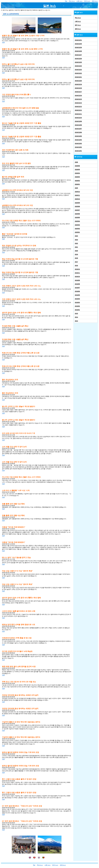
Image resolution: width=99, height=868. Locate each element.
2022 (76, 243)
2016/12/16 (78, 96)
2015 (76, 313)
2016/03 (77, 302)
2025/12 (77, 192)
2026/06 (77, 166)
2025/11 (77, 195)
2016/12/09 (78, 121)
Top (66, 1)
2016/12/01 (78, 151)
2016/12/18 (78, 88)
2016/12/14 (78, 103)
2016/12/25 (78, 62)
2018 (76, 258)
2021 (76, 247)
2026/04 (77, 173)
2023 (76, 240)
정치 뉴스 (87, 1)
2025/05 (77, 217)
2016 (76, 266)
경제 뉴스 (95, 1)
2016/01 (77, 310)
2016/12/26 (78, 59)
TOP (3, 42)
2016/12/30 (78, 44)
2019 (76, 254)
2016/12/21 (78, 77)
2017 (76, 262)
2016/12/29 (78, 47)
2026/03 (77, 177)
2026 (76, 162)
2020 (76, 251)
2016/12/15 (78, 99)
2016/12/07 (78, 129)
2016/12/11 (78, 114)
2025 (76, 188)
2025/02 (77, 229)
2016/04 (77, 299)
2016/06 (77, 291)
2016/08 (77, 284)
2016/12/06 (78, 132)
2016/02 (77, 306)
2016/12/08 (78, 125)
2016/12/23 (78, 70)
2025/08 (77, 206)
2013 (76, 321)
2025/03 (77, 225)
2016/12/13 (78, 107)
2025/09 (77, 203)
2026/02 (77, 181)
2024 (76, 236)
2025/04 (77, 221)
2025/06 (77, 214)
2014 (76, 317)
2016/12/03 (78, 143)
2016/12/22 (78, 73)
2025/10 (77, 199)
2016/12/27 (78, 55)
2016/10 (77, 277)
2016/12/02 (78, 147)
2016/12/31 (78, 40)
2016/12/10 (78, 118)
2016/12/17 (78, 92)
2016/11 (77, 273)
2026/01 (77, 184)
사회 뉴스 (79, 1)
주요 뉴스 (72, 1)
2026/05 (77, 170)
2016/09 (77, 280)
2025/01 (77, 232)
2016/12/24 (78, 66)
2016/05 (77, 295)
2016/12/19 (78, 84)
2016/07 (77, 288)
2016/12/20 (78, 81)
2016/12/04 (78, 140)
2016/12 (77, 269)
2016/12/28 (78, 51)
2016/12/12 (78, 110)
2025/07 (77, 210)
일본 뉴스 (49, 6)
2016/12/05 (78, 136)
